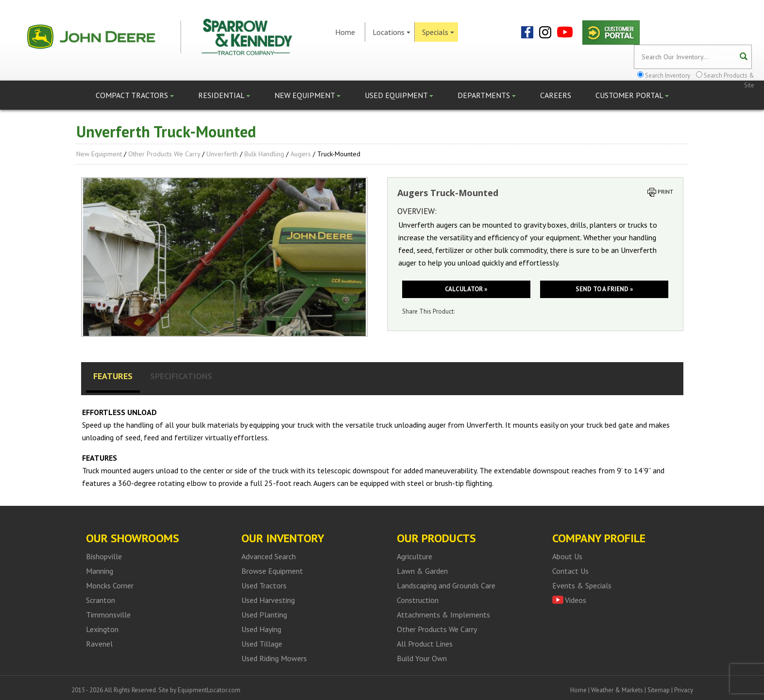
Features (113, 376)
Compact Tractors (135, 95)
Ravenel (99, 644)
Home (345, 32)
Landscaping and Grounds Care (446, 585)
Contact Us (570, 571)
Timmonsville (108, 615)
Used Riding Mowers (274, 658)
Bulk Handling (264, 154)
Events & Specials (582, 585)
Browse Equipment (272, 571)
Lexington (102, 629)
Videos (576, 600)
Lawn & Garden (422, 571)
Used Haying (261, 629)
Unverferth (222, 154)
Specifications (181, 376)
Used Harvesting (268, 600)
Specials (438, 32)
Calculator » (466, 289)
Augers (301, 154)
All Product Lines (425, 644)
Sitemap (659, 690)
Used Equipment (399, 95)
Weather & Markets (617, 690)
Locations (391, 32)
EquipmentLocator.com (209, 690)
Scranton (101, 600)
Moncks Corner (110, 585)
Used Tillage (262, 644)
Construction (418, 600)
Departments (487, 95)
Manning (100, 571)
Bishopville (104, 556)
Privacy (684, 690)
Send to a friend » (604, 289)
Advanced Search (269, 556)
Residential (224, 95)
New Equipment (307, 95)
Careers (556, 95)
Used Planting (264, 615)
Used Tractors (264, 585)
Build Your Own (422, 658)
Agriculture (415, 556)
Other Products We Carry (164, 154)
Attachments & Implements (443, 615)
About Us (567, 556)
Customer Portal (632, 95)
